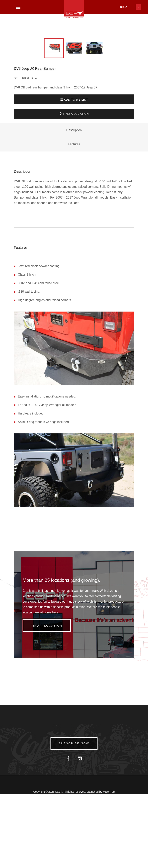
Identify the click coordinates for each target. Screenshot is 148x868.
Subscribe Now (74, 817)
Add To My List (74, 173)
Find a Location (48, 699)
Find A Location (74, 188)
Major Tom (109, 865)
